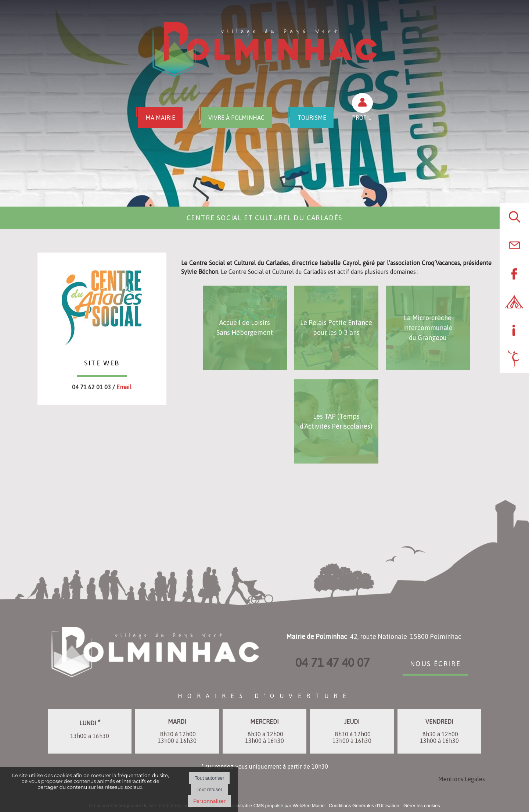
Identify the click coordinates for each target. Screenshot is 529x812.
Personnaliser (209, 801)
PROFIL (361, 118)
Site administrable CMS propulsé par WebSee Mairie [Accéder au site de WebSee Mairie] (269, 806)
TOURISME (312, 118)
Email (124, 387)
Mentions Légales (462, 779)
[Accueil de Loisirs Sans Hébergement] (245, 328)
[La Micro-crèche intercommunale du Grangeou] (428, 328)
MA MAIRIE (160, 118)
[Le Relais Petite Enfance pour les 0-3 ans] (336, 328)
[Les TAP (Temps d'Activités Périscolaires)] (336, 421)
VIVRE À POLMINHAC (236, 118)
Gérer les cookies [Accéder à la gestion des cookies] (422, 806)
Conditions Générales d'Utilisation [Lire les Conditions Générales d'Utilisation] (364, 806)
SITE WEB (102, 362)
